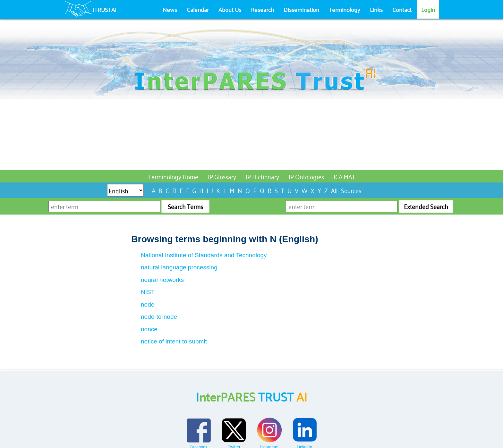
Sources (351, 190)
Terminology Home (173, 176)
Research (262, 9)
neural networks (162, 280)
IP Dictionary (262, 176)
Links (376, 9)
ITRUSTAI (105, 9)
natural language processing (179, 267)
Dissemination (301, 9)
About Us (230, 9)
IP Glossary (222, 176)
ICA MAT (344, 176)
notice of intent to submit (174, 341)
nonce (149, 329)
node (148, 304)
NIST (148, 292)
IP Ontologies (306, 176)
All (334, 190)
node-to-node (159, 317)
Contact (402, 9)
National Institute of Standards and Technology (204, 255)
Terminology (345, 9)
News (170, 9)
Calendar (198, 9)
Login (428, 9)
